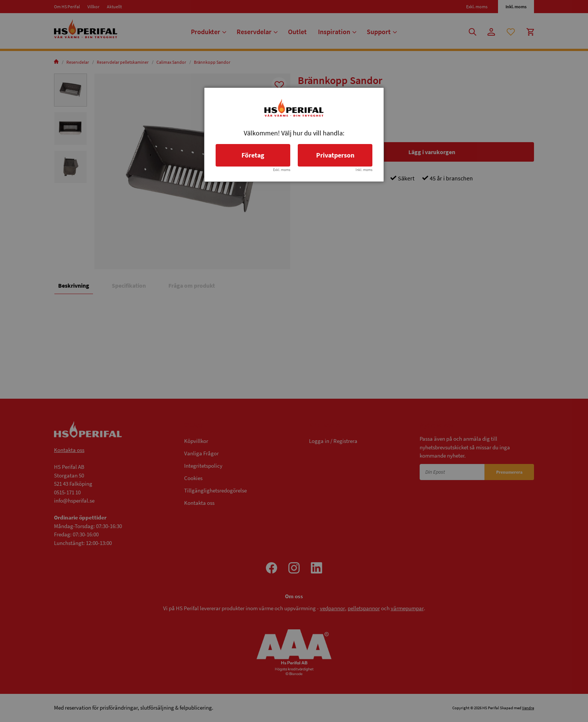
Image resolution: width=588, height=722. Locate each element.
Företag (253, 155)
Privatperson (335, 155)
